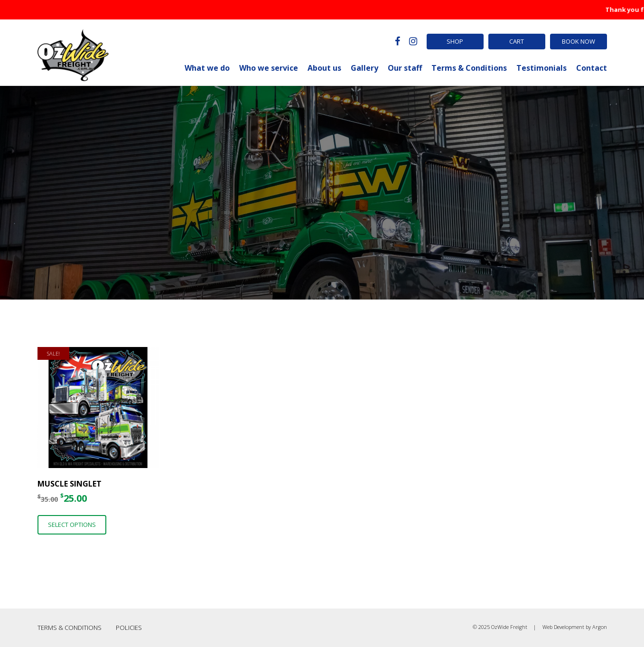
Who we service (269, 68)
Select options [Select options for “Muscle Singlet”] (72, 525)
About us (324, 68)
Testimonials (541, 68)
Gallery (364, 68)
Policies (129, 628)
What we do (207, 68)
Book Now (579, 41)
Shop (455, 41)
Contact (592, 68)
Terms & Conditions (469, 68)
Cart (517, 41)
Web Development (563, 627)
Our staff (405, 68)
